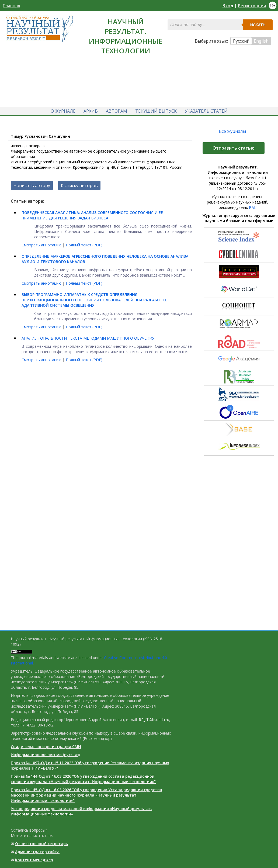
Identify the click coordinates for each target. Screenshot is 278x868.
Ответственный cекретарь (41, 844)
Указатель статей (206, 111)
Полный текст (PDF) (84, 245)
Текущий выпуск (156, 111)
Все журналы (232, 131)
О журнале (63, 111)
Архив (91, 111)
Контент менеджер (34, 860)
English (261, 41)
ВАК (253, 207)
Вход (228, 6)
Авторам (117, 111)
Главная (11, 6)
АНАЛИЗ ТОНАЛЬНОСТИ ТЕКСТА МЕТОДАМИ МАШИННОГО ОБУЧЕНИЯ (88, 338)
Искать (258, 25)
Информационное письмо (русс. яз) (45, 755)
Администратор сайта (37, 852)
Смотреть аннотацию (42, 245)
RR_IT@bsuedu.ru (154, 720)
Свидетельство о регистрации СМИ (46, 747)
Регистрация (252, 6)
